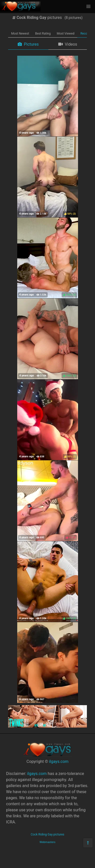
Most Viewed (66, 34)
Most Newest (20, 34)
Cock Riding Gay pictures (48, 834)
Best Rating (43, 34)
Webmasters (48, 842)
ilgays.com (59, 761)
